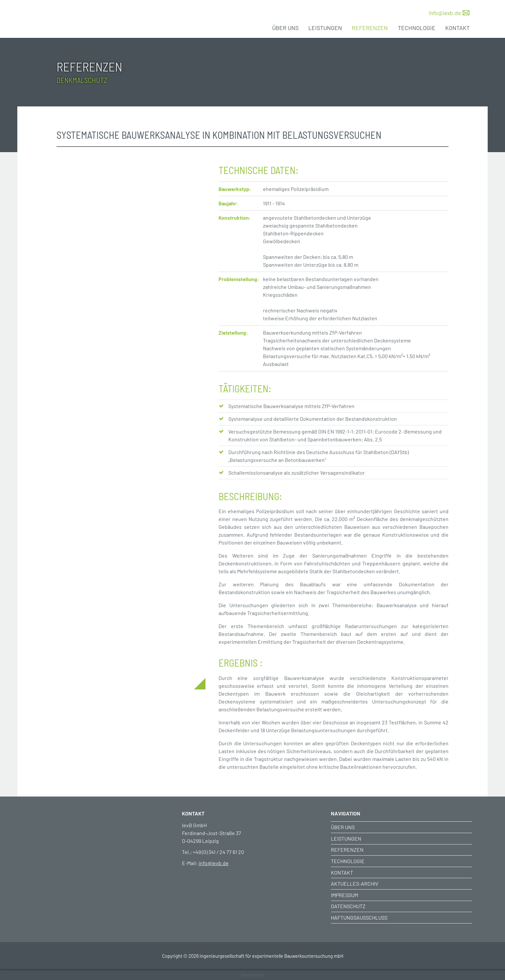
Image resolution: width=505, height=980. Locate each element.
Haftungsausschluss (359, 917)
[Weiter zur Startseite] (104, 823)
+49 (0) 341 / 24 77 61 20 (218, 852)
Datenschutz (348, 906)
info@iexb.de (445, 13)
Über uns (285, 28)
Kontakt (457, 28)
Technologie (417, 28)
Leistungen (325, 28)
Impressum (344, 895)
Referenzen (370, 28)
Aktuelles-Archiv (355, 884)
